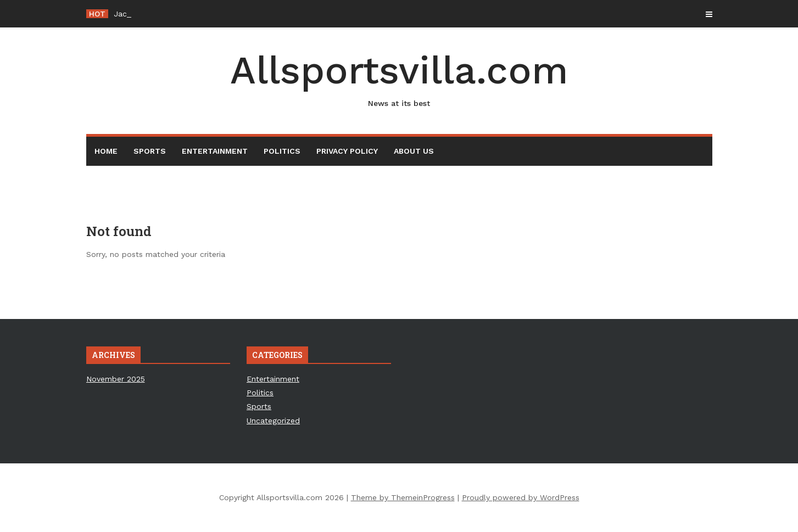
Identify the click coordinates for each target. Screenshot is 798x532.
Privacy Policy (347, 151)
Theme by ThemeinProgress (403, 497)
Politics (282, 151)
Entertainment (215, 151)
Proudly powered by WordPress (521, 497)
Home (106, 151)
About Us (414, 151)
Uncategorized (273, 421)
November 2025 (116, 379)
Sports (150, 151)
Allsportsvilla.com (399, 79)
